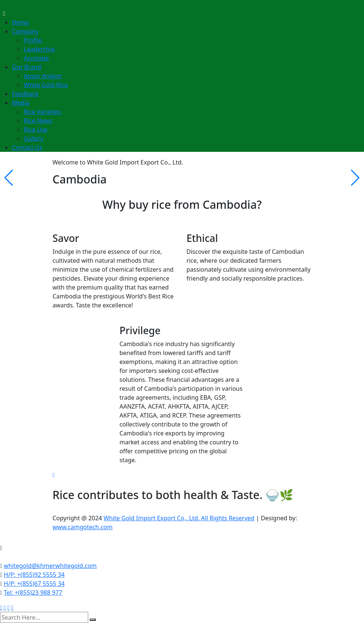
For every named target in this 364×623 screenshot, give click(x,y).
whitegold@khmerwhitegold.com (50, 566)
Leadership (39, 49)
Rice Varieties (42, 112)
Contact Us (27, 147)
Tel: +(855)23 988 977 (33, 592)
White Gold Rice (46, 85)
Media (20, 103)
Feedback (25, 94)
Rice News (38, 121)
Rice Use (36, 130)
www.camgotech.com (83, 527)
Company (25, 31)
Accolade (36, 58)
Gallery (34, 138)
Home (20, 22)
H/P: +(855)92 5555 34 (34, 575)
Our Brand (27, 67)
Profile (33, 40)
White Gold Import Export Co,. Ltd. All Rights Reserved (179, 518)
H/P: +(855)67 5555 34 (34, 584)
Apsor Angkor (43, 76)
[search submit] (93, 620)
